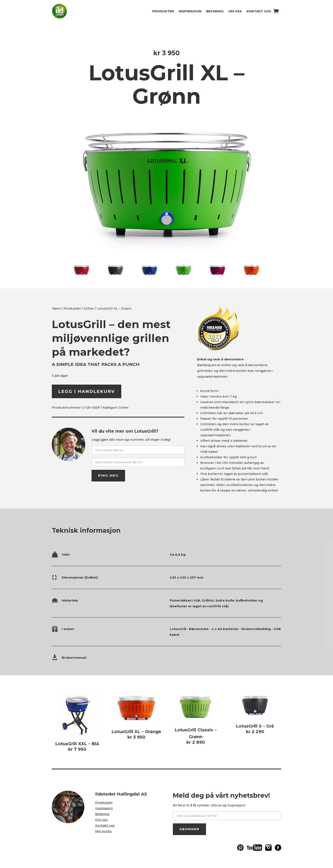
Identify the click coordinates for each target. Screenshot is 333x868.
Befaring (215, 11)
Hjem (56, 308)
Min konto (103, 831)
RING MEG (108, 475)
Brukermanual (74, 658)
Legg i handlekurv (87, 391)
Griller (89, 308)
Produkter (163, 11)
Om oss (235, 11)
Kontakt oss (259, 11)
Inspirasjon (190, 11)
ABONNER (189, 829)
